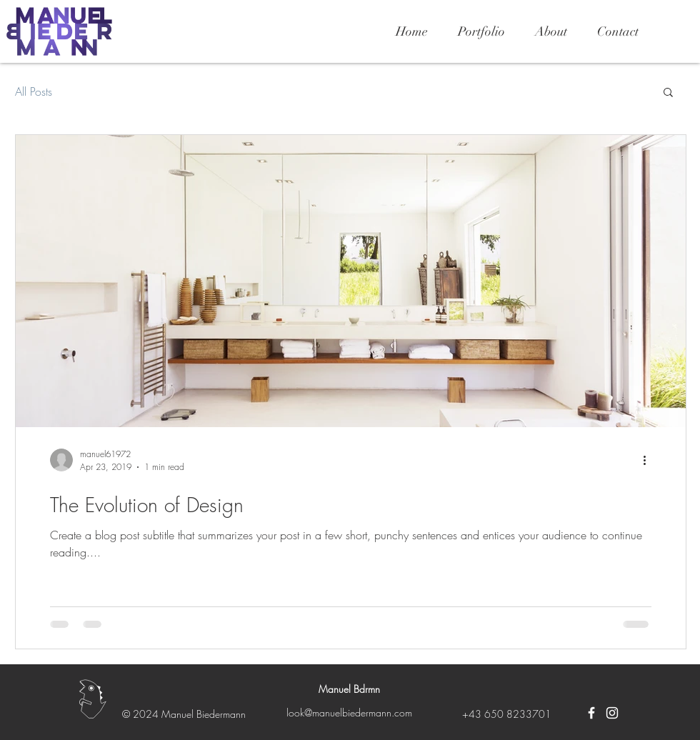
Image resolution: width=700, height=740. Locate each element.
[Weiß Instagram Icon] (612, 713)
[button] (668, 93)
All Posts (34, 91)
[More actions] (649, 460)
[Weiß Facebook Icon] (591, 713)
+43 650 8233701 (507, 714)
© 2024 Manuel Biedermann (184, 714)
